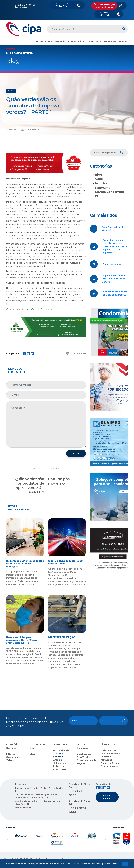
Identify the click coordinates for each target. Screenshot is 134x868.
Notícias (101, 183)
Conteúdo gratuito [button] (56, 41)
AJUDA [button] (105, 14)
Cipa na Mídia (13, 757)
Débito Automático (111, 754)
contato (122, 41)
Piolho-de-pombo (112, 264)
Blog (99, 175)
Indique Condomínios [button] (107, 797)
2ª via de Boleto (109, 750)
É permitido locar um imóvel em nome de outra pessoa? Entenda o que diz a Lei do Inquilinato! (115, 246)
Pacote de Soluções (111, 763)
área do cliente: (25, 5)
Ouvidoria (106, 757)
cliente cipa (109, 41)
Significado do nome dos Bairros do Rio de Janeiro (114, 279)
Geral (99, 179)
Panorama (103, 188)
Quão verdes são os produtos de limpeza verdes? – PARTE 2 (28, 485)
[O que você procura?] (83, 29)
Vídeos (10, 760)
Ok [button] (125, 864)
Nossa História (61, 750)
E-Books (11, 754)
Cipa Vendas (84, 757)
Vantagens (106, 760)
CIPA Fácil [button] (62, 5)
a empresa (95, 41)
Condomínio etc (77, 41)
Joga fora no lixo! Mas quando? (114, 229)
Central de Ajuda (109, 766)
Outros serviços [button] (104, 5)
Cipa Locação (84, 754)
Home (40, 41)
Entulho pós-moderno (59, 481)
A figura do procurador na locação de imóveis (115, 293)
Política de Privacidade (91, 864)
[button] (14, 839)
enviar (76, 453)
